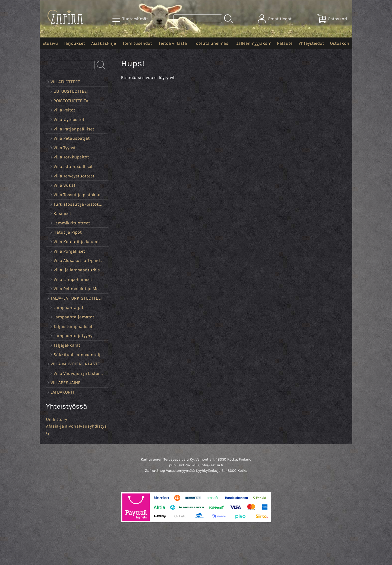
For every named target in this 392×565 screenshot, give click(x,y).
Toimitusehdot (137, 43)
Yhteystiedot (311, 43)
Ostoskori (340, 43)
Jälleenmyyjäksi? (254, 43)
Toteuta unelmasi (212, 43)
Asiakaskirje (104, 43)
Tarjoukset (74, 43)
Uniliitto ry (56, 419)
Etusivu (50, 43)
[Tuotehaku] (198, 19)
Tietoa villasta (173, 43)
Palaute (285, 43)
